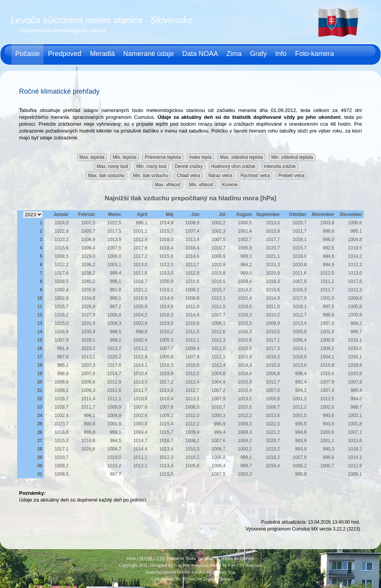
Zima (234, 54)
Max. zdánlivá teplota (241, 157)
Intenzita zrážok (280, 166)
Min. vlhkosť (201, 185)
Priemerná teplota (163, 157)
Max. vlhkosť (168, 185)
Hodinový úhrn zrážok (233, 166)
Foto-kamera (314, 54)
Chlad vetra (188, 176)
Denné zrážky (189, 166)
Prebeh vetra (291, 176)
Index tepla (201, 157)
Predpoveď (65, 54)
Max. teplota (92, 157)
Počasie (27, 54)
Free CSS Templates (245, 565)
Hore (131, 558)
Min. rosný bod (151, 166)
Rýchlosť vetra (255, 176)
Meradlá (102, 54)
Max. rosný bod (112, 166)
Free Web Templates (191, 565)
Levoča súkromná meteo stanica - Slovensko (102, 20)
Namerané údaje (148, 54)
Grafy (258, 54)
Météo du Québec (238, 558)
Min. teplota (125, 157)
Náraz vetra (220, 176)
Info (281, 54)
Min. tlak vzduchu (151, 176)
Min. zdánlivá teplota (292, 157)
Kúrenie (230, 185)
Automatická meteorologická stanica (63, 30)
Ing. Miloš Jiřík (222, 572)
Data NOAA (200, 54)
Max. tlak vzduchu (106, 176)
